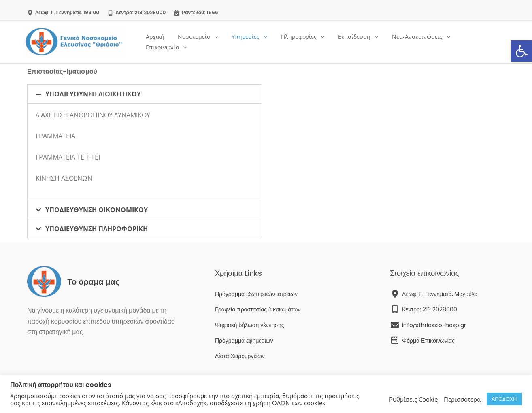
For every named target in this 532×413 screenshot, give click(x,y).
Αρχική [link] (165, 42)
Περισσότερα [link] (462, 399)
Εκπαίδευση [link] (356, 42)
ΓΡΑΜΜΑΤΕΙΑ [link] (55, 136)
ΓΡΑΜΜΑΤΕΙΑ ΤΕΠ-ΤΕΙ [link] (68, 157)
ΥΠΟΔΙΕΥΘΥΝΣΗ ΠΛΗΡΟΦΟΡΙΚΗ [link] (97, 229)
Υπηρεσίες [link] (251, 42)
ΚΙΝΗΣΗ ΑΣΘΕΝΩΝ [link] (64, 178)
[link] (521, 51)
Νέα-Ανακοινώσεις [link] (417, 42)
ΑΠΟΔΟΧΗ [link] (504, 399)
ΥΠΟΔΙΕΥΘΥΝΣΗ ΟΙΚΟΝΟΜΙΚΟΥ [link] (97, 210)
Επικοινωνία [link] (478, 42)
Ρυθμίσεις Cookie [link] (413, 399)
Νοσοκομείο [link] (202, 42)
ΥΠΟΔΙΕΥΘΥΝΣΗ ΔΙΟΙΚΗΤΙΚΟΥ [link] (93, 94)
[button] (145, 94)
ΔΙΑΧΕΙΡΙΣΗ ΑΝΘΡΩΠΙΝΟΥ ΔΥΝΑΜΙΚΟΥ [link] (93, 115)
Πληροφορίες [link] (302, 42)
